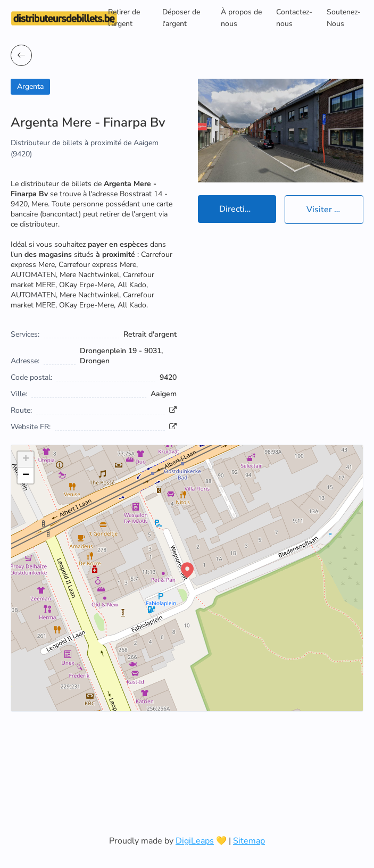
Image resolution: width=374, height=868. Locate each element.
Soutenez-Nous (344, 18)
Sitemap (249, 841)
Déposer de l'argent (181, 18)
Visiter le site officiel (335, 210)
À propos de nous (241, 18)
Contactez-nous (294, 18)
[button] (187, 570)
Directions (239, 209)
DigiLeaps (195, 841)
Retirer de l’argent (124, 18)
